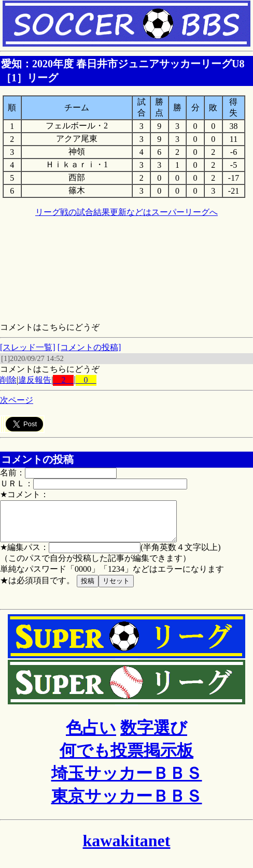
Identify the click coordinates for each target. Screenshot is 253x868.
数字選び (154, 735)
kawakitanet (127, 848)
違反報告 (35, 380)
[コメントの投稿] (89, 347)
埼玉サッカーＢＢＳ (127, 781)
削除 (8, 380)
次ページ (17, 400)
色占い (91, 735)
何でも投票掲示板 (126, 758)
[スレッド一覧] (28, 347)
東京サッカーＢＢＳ (127, 804)
